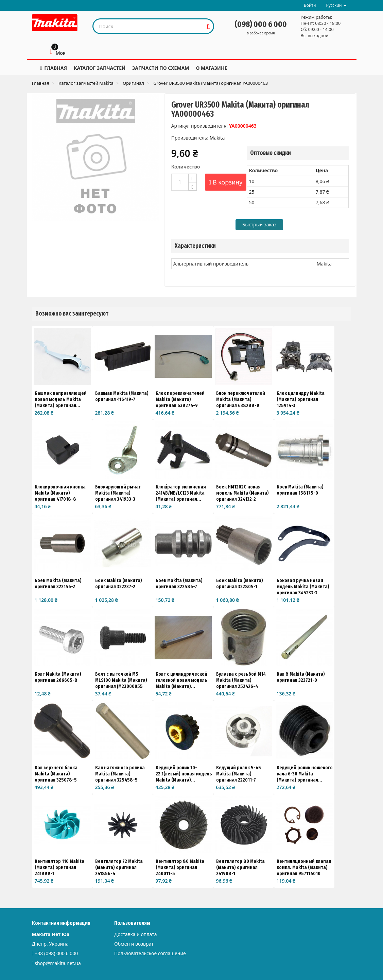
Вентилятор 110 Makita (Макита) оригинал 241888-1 (59, 867)
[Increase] (193, 178)
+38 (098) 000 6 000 (56, 953)
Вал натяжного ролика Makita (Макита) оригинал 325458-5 (120, 774)
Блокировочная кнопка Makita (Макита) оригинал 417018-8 (60, 493)
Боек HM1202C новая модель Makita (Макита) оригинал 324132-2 (242, 493)
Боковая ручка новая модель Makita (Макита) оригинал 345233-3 (303, 587)
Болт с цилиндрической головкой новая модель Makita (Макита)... (181, 680)
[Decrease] (193, 186)
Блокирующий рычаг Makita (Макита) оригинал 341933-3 (118, 493)
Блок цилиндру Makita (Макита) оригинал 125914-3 (301, 399)
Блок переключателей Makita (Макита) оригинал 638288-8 (241, 399)
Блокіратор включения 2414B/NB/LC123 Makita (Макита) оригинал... (181, 493)
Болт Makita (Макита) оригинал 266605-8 (58, 677)
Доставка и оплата (135, 934)
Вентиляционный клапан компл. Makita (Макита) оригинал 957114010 (304, 867)
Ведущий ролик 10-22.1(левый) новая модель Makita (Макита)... (184, 774)
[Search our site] (148, 26)
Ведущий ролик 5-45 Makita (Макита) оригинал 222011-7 (239, 774)
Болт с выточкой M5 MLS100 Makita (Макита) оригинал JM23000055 (121, 680)
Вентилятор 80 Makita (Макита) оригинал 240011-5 (180, 867)
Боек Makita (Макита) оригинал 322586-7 (179, 583)
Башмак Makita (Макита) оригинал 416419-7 (122, 396)
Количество (186, 167)
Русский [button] (336, 5)
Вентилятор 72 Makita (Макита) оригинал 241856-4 (119, 867)
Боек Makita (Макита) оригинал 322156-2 (58, 583)
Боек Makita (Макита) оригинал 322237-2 (119, 583)
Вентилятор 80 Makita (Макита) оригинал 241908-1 (240, 867)
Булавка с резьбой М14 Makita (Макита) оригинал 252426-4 (241, 680)
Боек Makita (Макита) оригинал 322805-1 (240, 583)
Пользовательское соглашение (150, 953)
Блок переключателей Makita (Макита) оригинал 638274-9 (180, 399)
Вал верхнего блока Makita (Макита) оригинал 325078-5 (56, 774)
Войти (310, 5)
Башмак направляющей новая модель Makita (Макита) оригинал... (61, 399)
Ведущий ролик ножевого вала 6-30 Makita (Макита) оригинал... (305, 774)
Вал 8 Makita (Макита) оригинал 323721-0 (301, 677)
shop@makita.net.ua (58, 963)
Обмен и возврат (134, 944)
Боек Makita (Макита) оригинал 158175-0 (300, 490)
